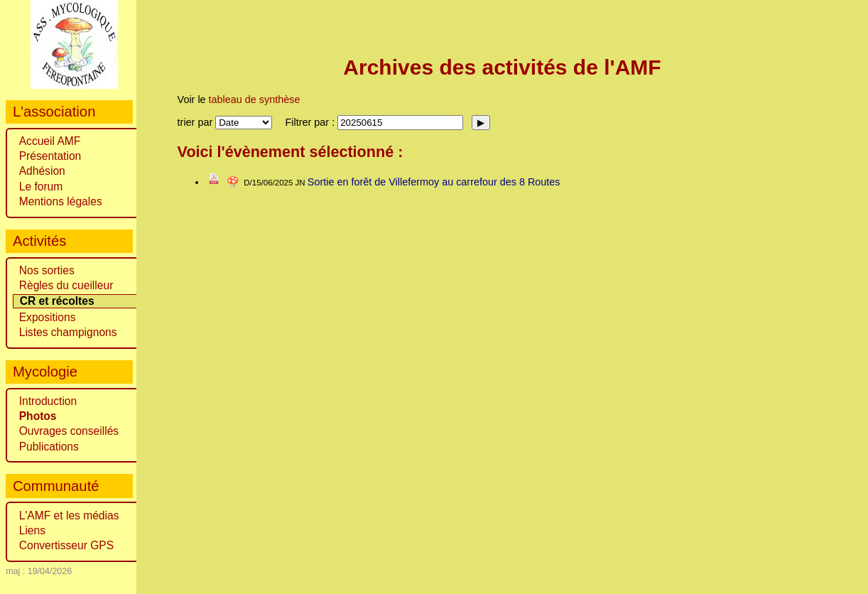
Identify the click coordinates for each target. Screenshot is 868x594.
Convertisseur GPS (66, 545)
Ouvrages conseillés (69, 431)
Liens (32, 530)
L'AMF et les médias (69, 515)
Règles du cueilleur (66, 285)
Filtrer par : (312, 122)
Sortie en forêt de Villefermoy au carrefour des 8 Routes (434, 182)
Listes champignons (68, 332)
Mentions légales (61, 201)
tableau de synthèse (255, 99)
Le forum (41, 187)
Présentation (50, 156)
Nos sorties (47, 270)
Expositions (48, 317)
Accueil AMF (50, 141)
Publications (49, 447)
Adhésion (42, 171)
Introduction (48, 401)
